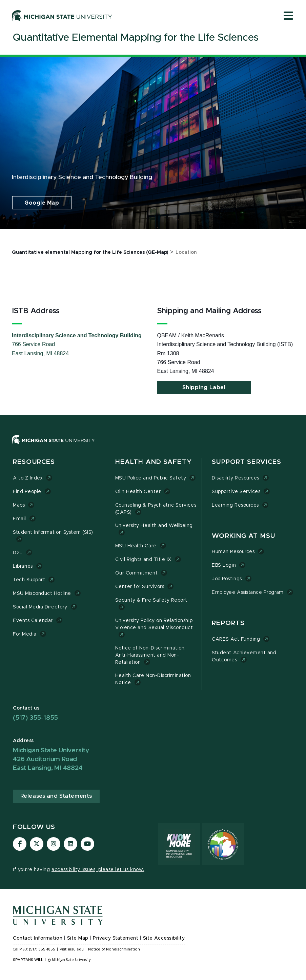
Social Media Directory (40, 607)
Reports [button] (228, 623)
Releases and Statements (56, 796)
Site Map (78, 938)
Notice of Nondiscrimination (114, 949)
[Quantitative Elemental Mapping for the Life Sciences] (136, 39)
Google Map (42, 203)
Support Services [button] (247, 462)
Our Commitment (136, 573)
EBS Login (224, 565)
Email (19, 519)
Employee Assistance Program (248, 592)
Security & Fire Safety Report (151, 600)
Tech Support (29, 580)
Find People (27, 492)
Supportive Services (236, 492)
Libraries (23, 566)
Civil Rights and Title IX (143, 560)
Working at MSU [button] (243, 536)
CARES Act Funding (236, 639)
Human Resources (233, 552)
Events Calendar (33, 621)
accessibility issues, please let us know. (98, 870)
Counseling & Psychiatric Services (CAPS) (156, 509)
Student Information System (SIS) (53, 532)
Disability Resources (236, 478)
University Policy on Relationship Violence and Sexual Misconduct (154, 624)
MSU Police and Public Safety (151, 478)
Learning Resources (235, 505)
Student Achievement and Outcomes (244, 656)
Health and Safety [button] (154, 462)
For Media (25, 634)
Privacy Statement (116, 938)
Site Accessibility (164, 938)
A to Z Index (28, 478)
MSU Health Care (136, 546)
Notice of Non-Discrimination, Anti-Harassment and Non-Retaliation (150, 655)
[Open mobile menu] (288, 16)
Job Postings (227, 579)
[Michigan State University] (62, 16)
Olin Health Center (138, 492)
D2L (18, 553)
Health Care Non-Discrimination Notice (153, 679)
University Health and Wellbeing (154, 526)
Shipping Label (204, 388)
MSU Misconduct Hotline (42, 593)
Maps (19, 505)
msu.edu (76, 949)
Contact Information (38, 938)
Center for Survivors (140, 587)
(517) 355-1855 (35, 718)
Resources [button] (34, 462)
